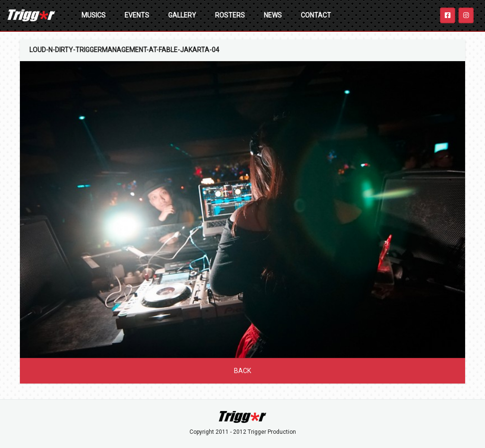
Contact (316, 15)
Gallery (182, 15)
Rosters (230, 15)
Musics (94, 15)
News (273, 15)
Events (137, 15)
